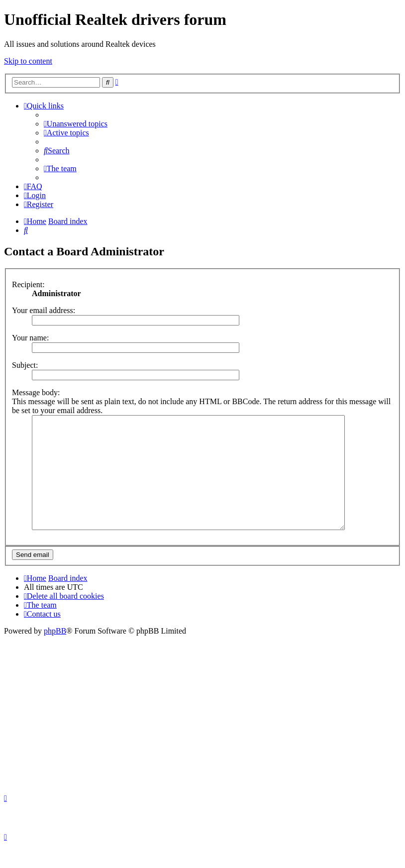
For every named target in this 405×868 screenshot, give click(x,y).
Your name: (30, 338)
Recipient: (28, 284)
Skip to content (28, 61)
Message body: (36, 392)
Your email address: (44, 310)
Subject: (25, 365)
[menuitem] (76, 124)
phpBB (55, 653)
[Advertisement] (202, 733)
